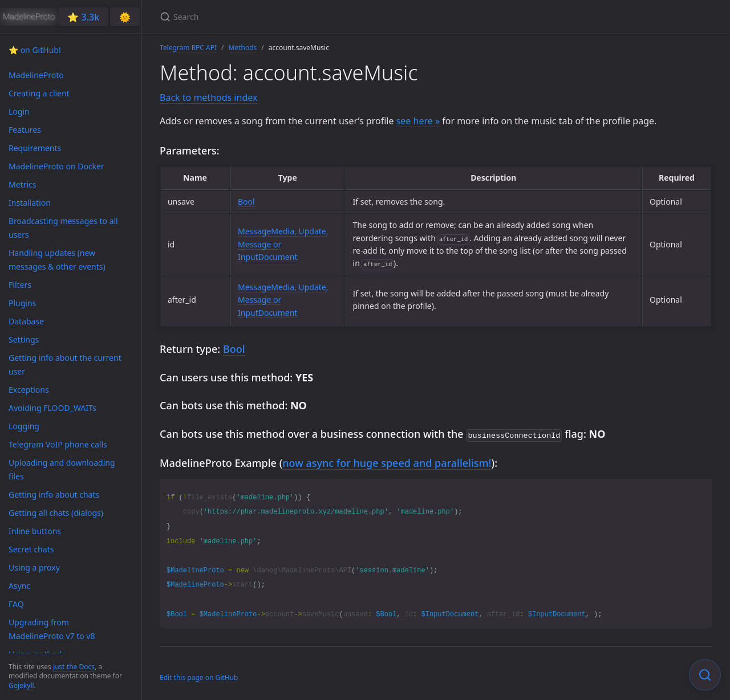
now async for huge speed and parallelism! (387, 462)
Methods (243, 48)
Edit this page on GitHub (199, 676)
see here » (418, 121)
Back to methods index (208, 97)
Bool (246, 202)
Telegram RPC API (188, 48)
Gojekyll (21, 685)
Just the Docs (74, 667)
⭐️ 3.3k (83, 17)
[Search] (294, 17)
